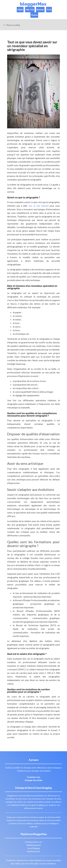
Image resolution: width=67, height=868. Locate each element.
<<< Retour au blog (11, 25)
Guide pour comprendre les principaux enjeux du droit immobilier (34, 817)
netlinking (14, 805)
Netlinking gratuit (34, 845)
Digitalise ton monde (43, 860)
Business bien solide (25, 860)
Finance (34, 15)
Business (40, 10)
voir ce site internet (39, 206)
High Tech (30, 10)
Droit (49, 10)
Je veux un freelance (47, 864)
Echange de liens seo (33, 842)
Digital (20, 10)
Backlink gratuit (34, 851)
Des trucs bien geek (30, 864)
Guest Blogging (34, 848)
